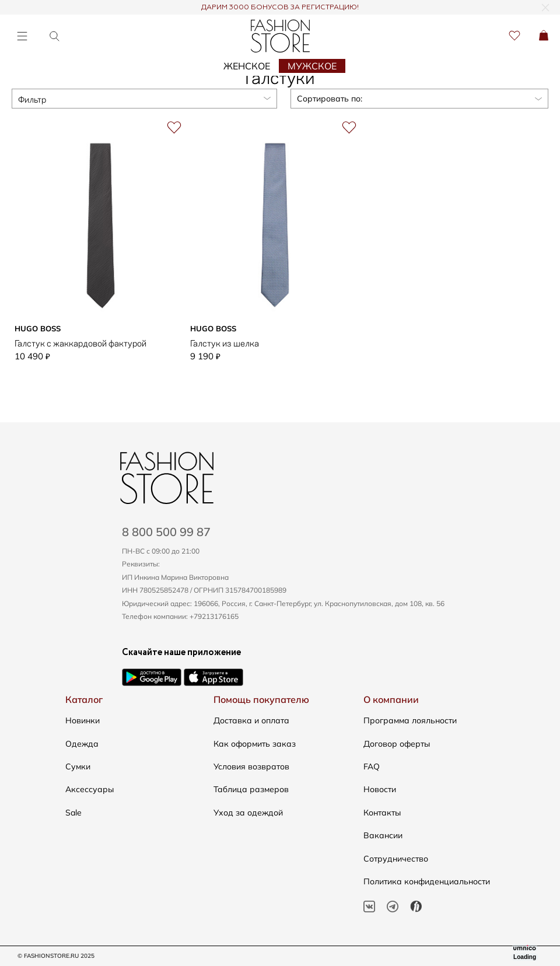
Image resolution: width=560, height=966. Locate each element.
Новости (380, 789)
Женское (247, 66)
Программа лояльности (410, 720)
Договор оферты (397, 744)
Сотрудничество (396, 859)
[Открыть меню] (22, 36)
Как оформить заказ (255, 744)
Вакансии (383, 835)
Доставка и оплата (251, 720)
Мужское (312, 66)
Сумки (78, 766)
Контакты (382, 813)
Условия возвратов (251, 766)
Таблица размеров (251, 789)
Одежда (82, 744)
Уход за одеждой (248, 813)
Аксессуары (90, 789)
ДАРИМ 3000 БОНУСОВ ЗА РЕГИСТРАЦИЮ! (280, 8)
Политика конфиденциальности (427, 881)
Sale (73, 813)
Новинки (83, 720)
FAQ (372, 766)
